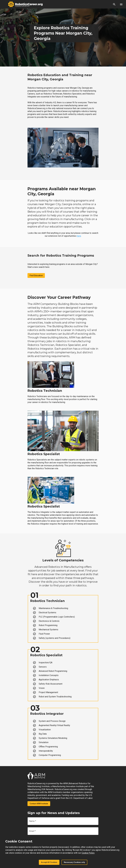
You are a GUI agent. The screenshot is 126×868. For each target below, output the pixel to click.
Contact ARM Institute (39, 804)
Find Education (36, 275)
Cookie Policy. (88, 853)
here (79, 236)
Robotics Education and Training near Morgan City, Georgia (60, 77)
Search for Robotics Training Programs (61, 255)
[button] (114, 4)
